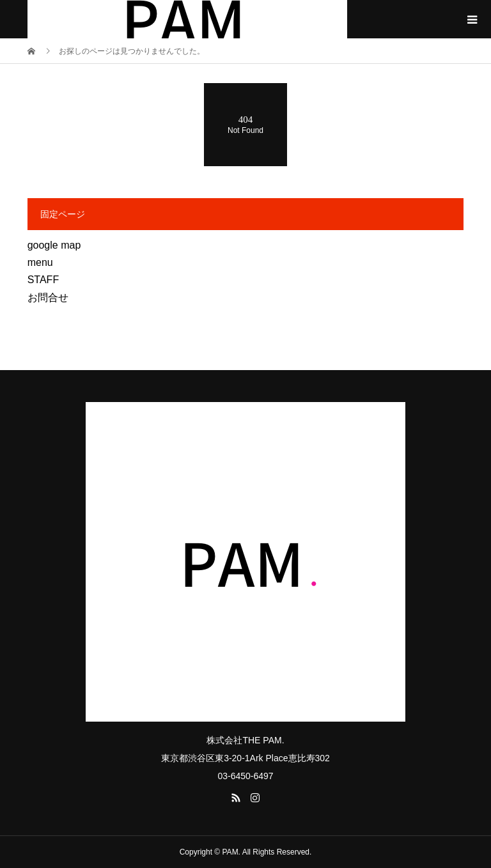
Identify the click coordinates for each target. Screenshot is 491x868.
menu (40, 262)
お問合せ (48, 298)
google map (54, 245)
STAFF (43, 280)
